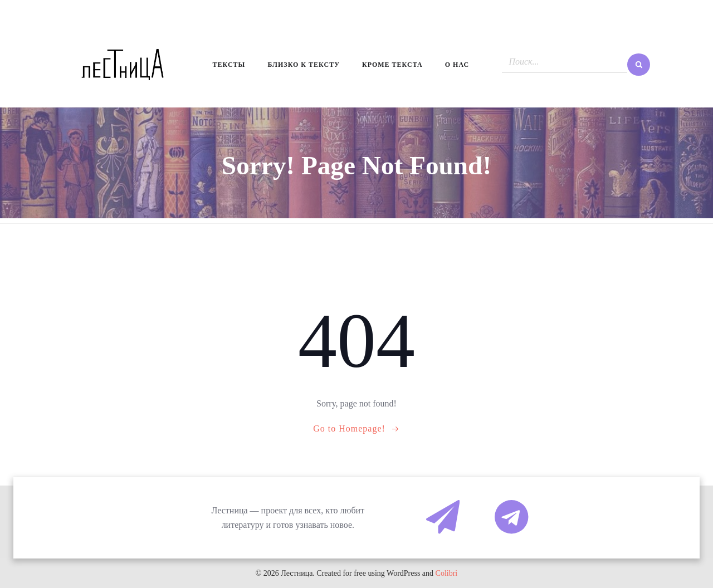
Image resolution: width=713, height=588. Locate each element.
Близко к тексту (304, 65)
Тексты (229, 65)
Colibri (447, 573)
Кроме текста (392, 65)
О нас (457, 65)
